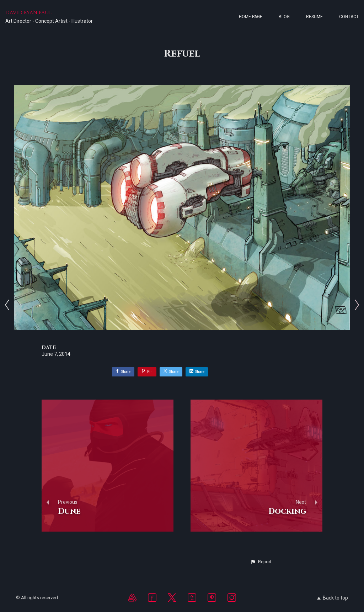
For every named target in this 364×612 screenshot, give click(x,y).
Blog (284, 17)
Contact (349, 17)
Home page (251, 17)
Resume (314, 17)
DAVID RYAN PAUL (29, 13)
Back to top (333, 598)
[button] (261, 562)
